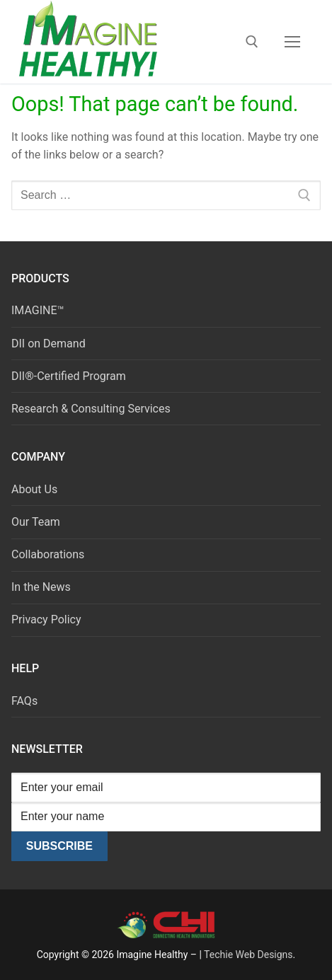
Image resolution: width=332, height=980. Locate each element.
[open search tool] (252, 42)
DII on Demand (48, 344)
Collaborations (48, 554)
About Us (34, 489)
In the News (41, 587)
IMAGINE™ (38, 310)
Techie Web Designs (248, 955)
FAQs (24, 701)
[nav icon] (292, 42)
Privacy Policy (46, 619)
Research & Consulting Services (91, 409)
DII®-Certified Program (69, 376)
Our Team (36, 522)
